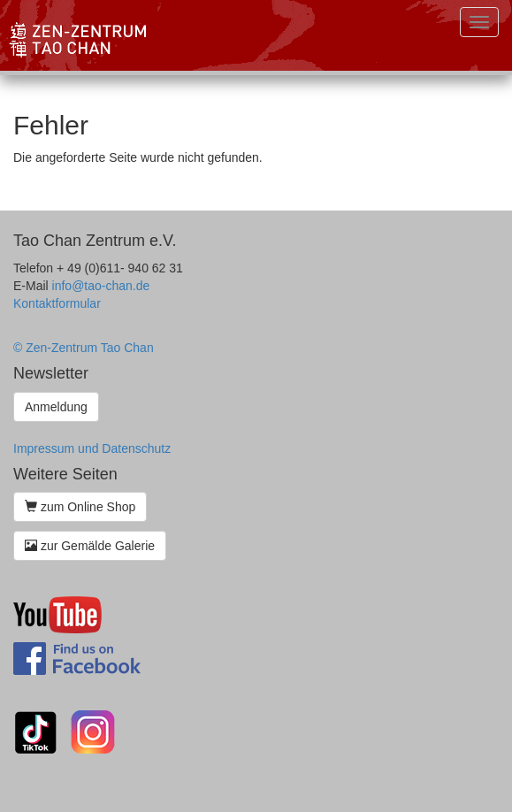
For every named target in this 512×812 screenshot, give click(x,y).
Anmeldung (56, 407)
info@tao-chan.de (101, 286)
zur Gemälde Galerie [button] (90, 546)
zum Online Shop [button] (80, 507)
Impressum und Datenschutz (92, 448)
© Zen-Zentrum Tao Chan (84, 348)
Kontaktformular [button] (57, 303)
